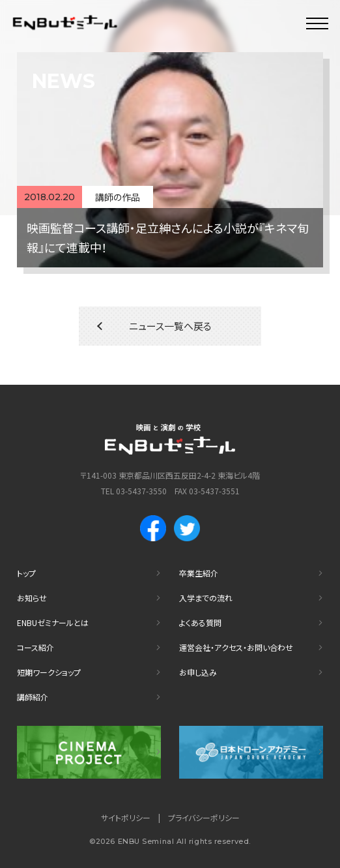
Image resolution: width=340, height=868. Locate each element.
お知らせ (32, 598)
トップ (26, 573)
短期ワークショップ (49, 672)
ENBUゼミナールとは (53, 622)
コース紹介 (35, 647)
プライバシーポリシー (204, 817)
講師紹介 (33, 697)
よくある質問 (200, 622)
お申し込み (198, 672)
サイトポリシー (126, 817)
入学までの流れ (206, 598)
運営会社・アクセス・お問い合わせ (236, 647)
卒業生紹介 (199, 573)
